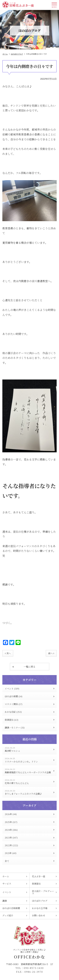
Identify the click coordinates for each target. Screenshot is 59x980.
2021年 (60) (29, 853)
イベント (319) (29, 689)
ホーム (6, 54)
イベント (15, 892)
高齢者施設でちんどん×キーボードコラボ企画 (29, 771)
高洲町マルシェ (29, 749)
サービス (15, 884)
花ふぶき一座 (44, 876)
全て (29, 861)
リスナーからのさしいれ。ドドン (29, 760)
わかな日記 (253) (29, 712)
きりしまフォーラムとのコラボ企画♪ (29, 792)
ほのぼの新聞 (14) (29, 696)
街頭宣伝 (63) (29, 720)
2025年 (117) (29, 822)
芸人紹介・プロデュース (44, 892)
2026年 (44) (29, 814)
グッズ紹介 (15, 915)
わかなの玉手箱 (44, 908)
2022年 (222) (29, 845)
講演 (15, 901)
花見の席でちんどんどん (29, 782)
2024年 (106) (29, 830)
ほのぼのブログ (18, 54)
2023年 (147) (29, 838)
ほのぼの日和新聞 (15, 908)
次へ (8, 653)
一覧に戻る (24, 667)
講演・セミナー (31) (29, 727)
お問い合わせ (44, 915)
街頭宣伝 (44, 884)
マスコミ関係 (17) (29, 704)
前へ (51, 653)
